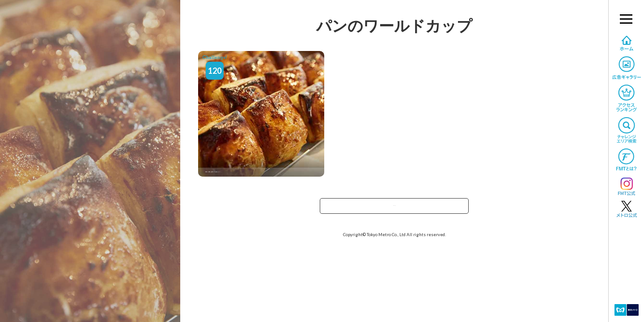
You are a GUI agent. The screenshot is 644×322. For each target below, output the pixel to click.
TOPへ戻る (394, 209)
